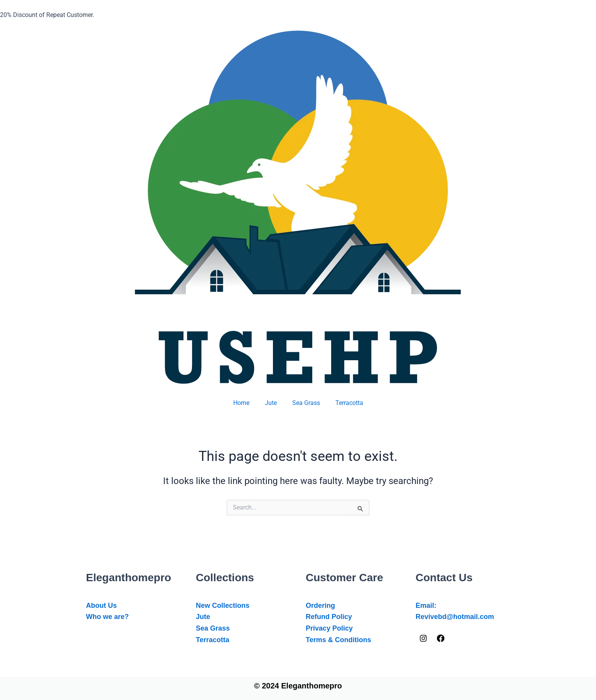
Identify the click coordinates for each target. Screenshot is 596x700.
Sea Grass (306, 403)
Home (241, 403)
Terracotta (349, 403)
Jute (271, 403)
